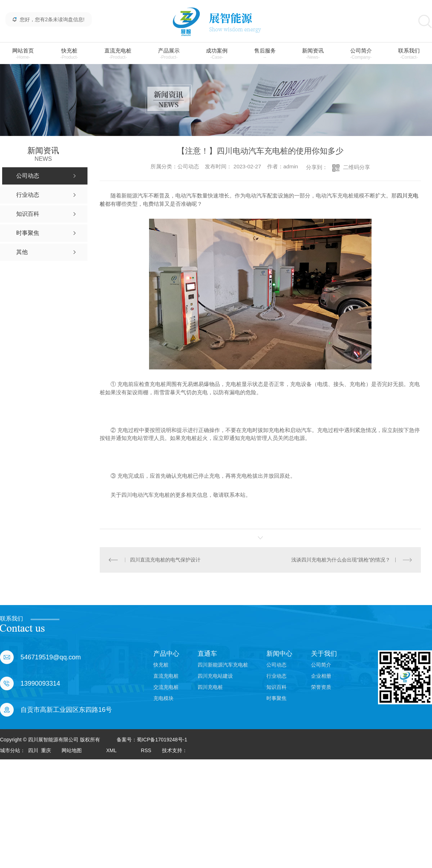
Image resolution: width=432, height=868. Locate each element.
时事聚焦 (276, 698)
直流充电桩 (118, 54)
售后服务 (265, 54)
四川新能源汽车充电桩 (223, 665)
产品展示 (169, 54)
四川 (33, 750)
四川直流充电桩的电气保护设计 (165, 560)
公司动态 (276, 665)
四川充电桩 (210, 687)
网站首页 (23, 54)
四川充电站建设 (215, 676)
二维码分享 (357, 167)
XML (111, 750)
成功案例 (217, 54)
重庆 (46, 750)
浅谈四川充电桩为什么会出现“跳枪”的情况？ (341, 560)
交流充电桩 (166, 687)
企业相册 (321, 676)
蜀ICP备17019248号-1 (162, 740)
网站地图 (72, 750)
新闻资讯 (313, 54)
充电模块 (163, 698)
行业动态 (276, 676)
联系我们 (409, 54)
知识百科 (276, 687)
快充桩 (69, 54)
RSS (146, 750)
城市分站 (10, 750)
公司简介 (361, 54)
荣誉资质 (321, 687)
